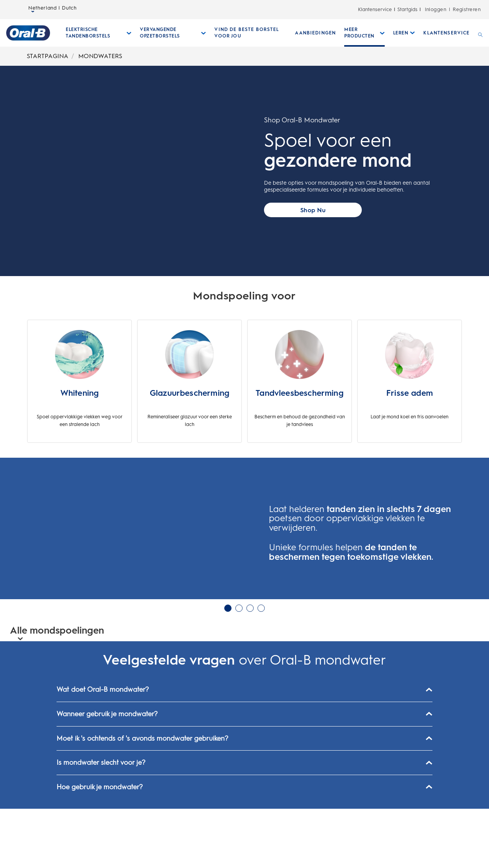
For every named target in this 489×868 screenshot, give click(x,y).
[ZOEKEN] (480, 33)
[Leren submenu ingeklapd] (404, 33)
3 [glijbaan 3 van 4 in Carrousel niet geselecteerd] (250, 667)
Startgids (407, 9)
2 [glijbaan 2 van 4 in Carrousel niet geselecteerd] (239, 667)
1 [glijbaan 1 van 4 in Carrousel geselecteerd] (228, 667)
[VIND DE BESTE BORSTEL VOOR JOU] (250, 33)
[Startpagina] (28, 33)
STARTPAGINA (48, 56)
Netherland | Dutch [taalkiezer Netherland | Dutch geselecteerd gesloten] (53, 10)
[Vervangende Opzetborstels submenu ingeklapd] (173, 33)
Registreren (467, 9)
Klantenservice (375, 9)
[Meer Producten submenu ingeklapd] (364, 33)
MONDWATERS (100, 56)
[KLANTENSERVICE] (446, 33)
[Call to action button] (313, 210)
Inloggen (436, 9)
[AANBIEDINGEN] (315, 33)
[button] (12, 558)
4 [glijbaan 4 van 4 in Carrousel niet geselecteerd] (261, 667)
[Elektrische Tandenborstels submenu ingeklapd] (99, 33)
